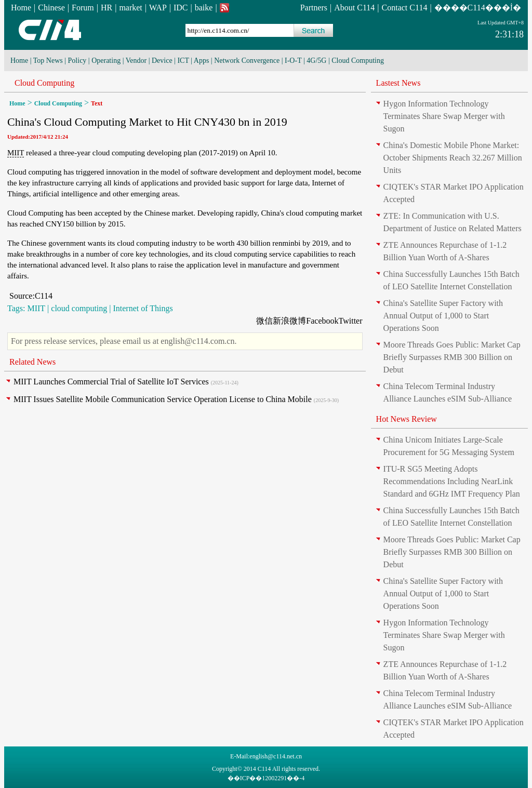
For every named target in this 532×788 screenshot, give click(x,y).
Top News (48, 61)
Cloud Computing (358, 61)
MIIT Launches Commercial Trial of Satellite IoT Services (111, 382)
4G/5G (316, 61)
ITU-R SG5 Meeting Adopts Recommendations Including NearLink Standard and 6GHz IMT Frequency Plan (452, 481)
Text (97, 103)
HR (107, 8)
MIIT (16, 153)
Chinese (51, 8)
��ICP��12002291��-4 (266, 778)
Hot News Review (407, 419)
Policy (77, 61)
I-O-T (293, 61)
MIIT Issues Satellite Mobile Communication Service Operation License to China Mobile (163, 399)
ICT (183, 61)
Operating (106, 61)
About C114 (354, 8)
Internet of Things (143, 308)
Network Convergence (247, 61)
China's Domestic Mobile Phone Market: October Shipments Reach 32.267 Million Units (453, 158)
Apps (202, 61)
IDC (181, 8)
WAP (158, 8)
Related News (32, 362)
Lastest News (398, 83)
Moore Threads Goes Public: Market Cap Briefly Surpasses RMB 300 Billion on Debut (452, 357)
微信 (264, 321)
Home (21, 8)
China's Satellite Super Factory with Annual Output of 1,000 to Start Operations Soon (443, 316)
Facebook (322, 321)
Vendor (136, 61)
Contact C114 (405, 8)
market (130, 8)
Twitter (351, 321)
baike (204, 8)
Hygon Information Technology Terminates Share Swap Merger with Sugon (444, 116)
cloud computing (79, 308)
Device (162, 61)
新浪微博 (289, 321)
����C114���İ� (478, 8)
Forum (83, 8)
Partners (314, 8)
